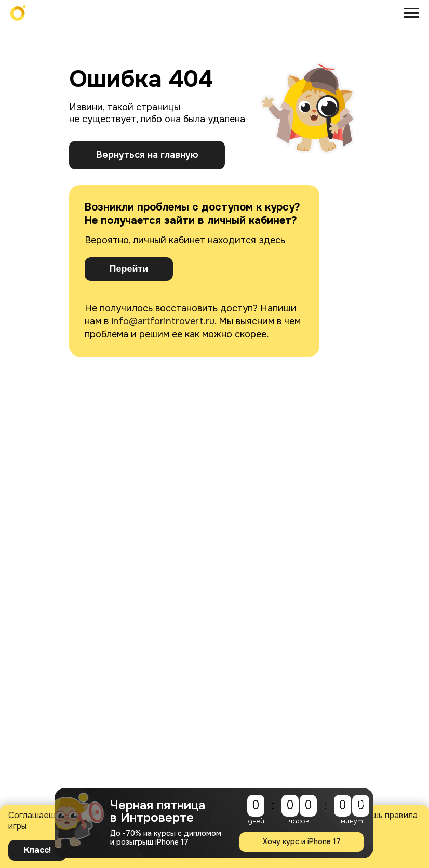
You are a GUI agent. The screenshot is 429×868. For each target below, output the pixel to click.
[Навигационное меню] (411, 13)
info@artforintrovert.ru (163, 321)
